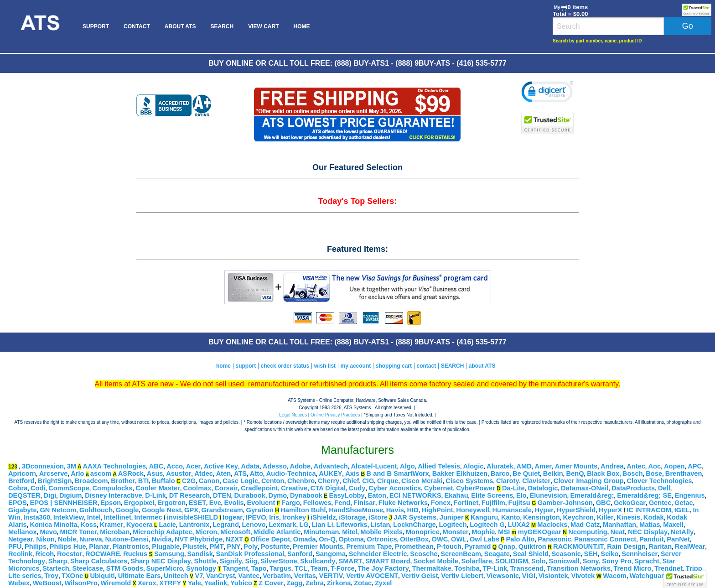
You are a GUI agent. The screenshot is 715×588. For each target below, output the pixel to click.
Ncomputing (588, 532)
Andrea (612, 466)
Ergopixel (139, 503)
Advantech (331, 466)
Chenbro (301, 481)
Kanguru (484, 517)
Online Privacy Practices (335, 415)
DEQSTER (24, 495)
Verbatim (277, 576)
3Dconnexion (43, 466)
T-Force (343, 568)
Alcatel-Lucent (374, 466)
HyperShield (576, 510)
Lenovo (254, 525)
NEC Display (648, 532)
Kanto (511, 517)
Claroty (508, 481)
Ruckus (135, 554)
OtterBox (414, 539)
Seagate (497, 554)
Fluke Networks (403, 503)
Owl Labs (484, 539)
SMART (350, 561)
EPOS (18, 503)
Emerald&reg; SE (644, 495)
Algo (407, 466)
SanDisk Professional (250, 554)
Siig (251, 561)
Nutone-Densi (127, 539)
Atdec (204, 474)
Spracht (647, 561)
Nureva (91, 539)
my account (356, 366)
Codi (38, 488)
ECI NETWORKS (415, 495)
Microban (115, 532)
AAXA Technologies (114, 466)
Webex (19, 583)
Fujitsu (519, 503)
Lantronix (194, 525)
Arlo (77, 474)
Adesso (275, 466)
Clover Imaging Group (589, 481)
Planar (99, 546)
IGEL (682, 510)
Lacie (168, 525)
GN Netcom (58, 510)
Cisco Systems (469, 481)
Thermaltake (431, 568)
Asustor (179, 474)
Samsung (169, 554)
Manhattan (619, 525)
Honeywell (473, 510)
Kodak (654, 517)
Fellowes (317, 503)
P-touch (449, 546)
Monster (456, 532)
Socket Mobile (436, 561)
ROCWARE (103, 554)
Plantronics (131, 546)
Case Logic (240, 481)
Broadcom (91, 481)
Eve (215, 503)
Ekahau (456, 495)
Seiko (609, 554)
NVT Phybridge (199, 539)
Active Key (221, 466)
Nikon (45, 539)
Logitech (453, 525)
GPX (191, 510)
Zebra (315, 583)
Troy (51, 576)
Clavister (536, 481)
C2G (189, 481)
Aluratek (500, 466)
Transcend (527, 568)
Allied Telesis (439, 466)
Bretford (21, 481)
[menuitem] (39, 26)
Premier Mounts (318, 546)
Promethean (414, 546)
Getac (684, 503)
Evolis (234, 503)
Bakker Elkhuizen (460, 474)
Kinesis (628, 517)
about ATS (482, 366)
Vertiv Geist (420, 576)
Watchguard (649, 576)
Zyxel (383, 583)
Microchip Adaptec (163, 532)
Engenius (690, 495)
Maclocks (552, 525)
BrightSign (54, 481)
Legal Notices (293, 415)
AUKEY (330, 474)
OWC (440, 539)
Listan (380, 525)
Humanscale (512, 510)
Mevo (48, 532)
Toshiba (467, 568)
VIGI (529, 576)
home (223, 366)
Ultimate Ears (140, 576)
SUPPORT (96, 26)
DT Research (190, 495)
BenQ (575, 474)
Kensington (541, 517)
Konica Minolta (53, 525)
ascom (101, 474)
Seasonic (566, 554)
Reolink (20, 554)
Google (127, 510)
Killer (605, 517)
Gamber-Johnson (565, 503)
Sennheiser (640, 554)
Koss (88, 525)
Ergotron (171, 503)
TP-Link (495, 568)
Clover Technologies (659, 481)
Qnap (507, 546)
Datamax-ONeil (585, 488)
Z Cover (271, 583)
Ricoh (45, 554)
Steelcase (88, 568)
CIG (368, 481)
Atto (256, 474)
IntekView (69, 517)
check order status (285, 366)
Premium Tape (369, 546)
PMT (217, 546)
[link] (547, 93)
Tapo (259, 568)
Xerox (147, 583)
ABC (156, 466)
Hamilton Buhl (303, 510)
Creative (294, 488)
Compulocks (113, 488)
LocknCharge (414, 525)
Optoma (351, 539)
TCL (301, 568)
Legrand (226, 525)
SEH (591, 554)
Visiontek (553, 576)
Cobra (18, 488)
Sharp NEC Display (161, 561)
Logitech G (487, 525)
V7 (199, 576)
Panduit (652, 539)
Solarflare (477, 561)
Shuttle (206, 561)
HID (413, 510)
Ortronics (382, 539)
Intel (94, 517)
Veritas (305, 576)
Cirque (388, 481)
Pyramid (478, 546)
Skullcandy (318, 561)
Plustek (195, 546)
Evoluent (261, 503)
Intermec (148, 517)
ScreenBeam (461, 554)
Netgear (21, 539)
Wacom (615, 576)
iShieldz (323, 517)
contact (427, 366)
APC (695, 466)
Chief (351, 481)
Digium (71, 495)
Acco (175, 466)
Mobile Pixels (381, 532)
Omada (305, 539)
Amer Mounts (576, 466)
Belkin (553, 474)
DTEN (222, 495)
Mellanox (23, 532)
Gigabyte (23, 510)
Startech (56, 568)
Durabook (249, 495)
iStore (378, 517)
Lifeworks (352, 525)
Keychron (578, 517)
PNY (233, 546)
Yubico (241, 583)
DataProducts (633, 488)
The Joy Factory (383, 568)
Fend (342, 503)
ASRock (131, 474)
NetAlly (682, 532)
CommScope (69, 488)
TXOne (72, 576)
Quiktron (532, 546)
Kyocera (140, 525)
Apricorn (22, 474)
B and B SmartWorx (398, 474)
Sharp (58, 561)
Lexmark (282, 525)
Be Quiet (526, 474)
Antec (636, 466)
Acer (194, 466)
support (246, 366)
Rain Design (626, 546)
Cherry (329, 481)
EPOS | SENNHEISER (63, 503)
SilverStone (279, 561)
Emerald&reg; (592, 495)
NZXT (234, 539)
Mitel (350, 532)
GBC (604, 503)
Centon (273, 481)
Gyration (260, 510)
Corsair (226, 488)
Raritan (661, 546)
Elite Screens (492, 495)
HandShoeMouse (356, 510)
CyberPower (476, 488)
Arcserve (54, 474)
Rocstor (70, 554)
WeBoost (47, 583)
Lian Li (322, 525)
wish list (325, 366)
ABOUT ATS (180, 26)
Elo (521, 495)
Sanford (300, 554)
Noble (67, 539)
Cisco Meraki (422, 481)
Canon (209, 481)
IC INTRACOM (649, 510)
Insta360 (37, 517)
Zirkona (339, 583)
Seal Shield (531, 554)
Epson (111, 503)
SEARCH (222, 26)
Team (319, 568)
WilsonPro (81, 583)
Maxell (673, 525)
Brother (123, 481)
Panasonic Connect (605, 539)
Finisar (364, 503)
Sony (591, 561)
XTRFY (170, 583)
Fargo (291, 503)
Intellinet (118, 517)
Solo (539, 561)
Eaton (377, 495)
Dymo (278, 495)
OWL (459, 539)
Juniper (452, 517)
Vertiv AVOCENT (372, 576)
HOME (301, 26)
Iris (274, 517)
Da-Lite (513, 488)
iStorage (352, 517)
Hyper (544, 510)
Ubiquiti (102, 576)
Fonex (441, 503)
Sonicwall (564, 561)
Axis (352, 474)
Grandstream (222, 510)
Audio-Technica (291, 474)
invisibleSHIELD (192, 517)
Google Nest (161, 510)
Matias (650, 525)
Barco (500, 474)
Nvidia (161, 539)
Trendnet (668, 568)
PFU (15, 546)
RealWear (690, 546)
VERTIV (331, 576)
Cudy (357, 488)
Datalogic (543, 488)
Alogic (474, 466)
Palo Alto (521, 539)
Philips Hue (68, 546)
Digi (50, 495)
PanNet (678, 539)
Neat (617, 532)
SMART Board (388, 561)
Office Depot (270, 539)
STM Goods (125, 568)
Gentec (660, 503)
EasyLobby (347, 495)
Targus (280, 568)
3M (72, 466)
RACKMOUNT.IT (579, 546)
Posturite (275, 546)
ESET (197, 503)
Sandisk (200, 554)
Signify (231, 561)
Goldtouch (96, 510)
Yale (194, 583)
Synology (201, 568)
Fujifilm (493, 503)
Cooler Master (158, 488)
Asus (155, 474)
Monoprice (423, 532)
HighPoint (437, 510)
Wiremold (116, 583)
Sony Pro (617, 561)
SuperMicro (165, 568)
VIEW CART (263, 26)
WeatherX (686, 576)
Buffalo (163, 481)
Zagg (294, 583)
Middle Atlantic (277, 532)
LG (304, 525)
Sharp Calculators (99, 561)
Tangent (235, 568)
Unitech (176, 576)
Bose (654, 474)
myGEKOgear (540, 532)
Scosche (424, 554)
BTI (144, 481)
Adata (251, 466)
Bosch (633, 474)
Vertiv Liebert (462, 576)
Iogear (233, 517)
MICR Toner (79, 532)
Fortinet (466, 503)
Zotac (363, 583)
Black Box (603, 474)
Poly (251, 546)
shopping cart (394, 366)
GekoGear (630, 503)
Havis (395, 510)
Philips (36, 546)
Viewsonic (503, 576)
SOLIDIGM (512, 561)
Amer (543, 466)
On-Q (327, 539)
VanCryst (221, 576)
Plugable (166, 546)
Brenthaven (684, 474)
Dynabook (306, 495)
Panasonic (554, 539)
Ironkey (294, 517)
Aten (224, 474)
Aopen (674, 466)
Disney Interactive (113, 495)
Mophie (483, 532)
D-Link (155, 495)
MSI (504, 532)
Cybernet (439, 488)
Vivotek (583, 576)
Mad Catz (585, 525)
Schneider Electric (378, 554)
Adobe (301, 466)
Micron (206, 532)
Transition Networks (579, 568)
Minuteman (321, 532)
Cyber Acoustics (395, 488)
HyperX (610, 510)
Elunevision (549, 495)
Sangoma (331, 554)
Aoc (655, 466)
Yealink (216, 583)
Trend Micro (632, 568)
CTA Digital (328, 488)
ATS (240, 474)
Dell (664, 488)
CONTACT (137, 26)
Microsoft (235, 532)
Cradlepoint (259, 488)
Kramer (111, 525)
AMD (524, 466)
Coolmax (197, 488)
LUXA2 (519, 525)
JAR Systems (415, 517)
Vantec (249, 576)
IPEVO (256, 517)
